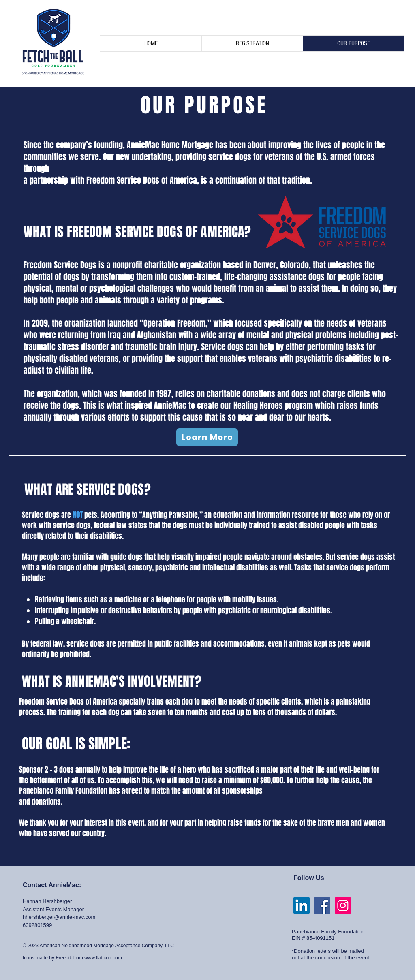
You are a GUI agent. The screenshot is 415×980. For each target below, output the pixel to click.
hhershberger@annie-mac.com (59, 917)
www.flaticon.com (103, 958)
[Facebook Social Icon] (322, 905)
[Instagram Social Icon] (343, 905)
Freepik (64, 958)
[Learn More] (207, 437)
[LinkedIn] (302, 905)
